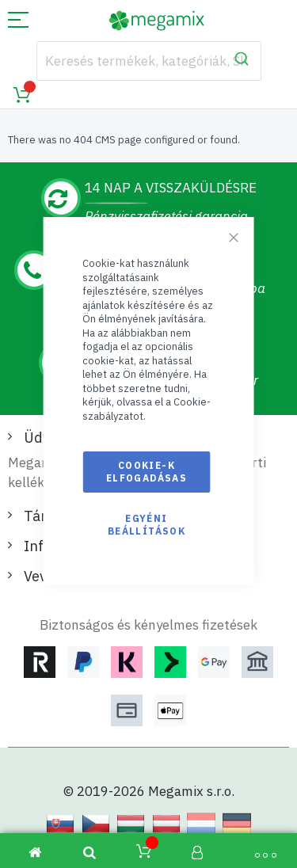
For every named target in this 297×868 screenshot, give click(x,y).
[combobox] (149, 61)
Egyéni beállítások (147, 525)
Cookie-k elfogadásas (147, 472)
